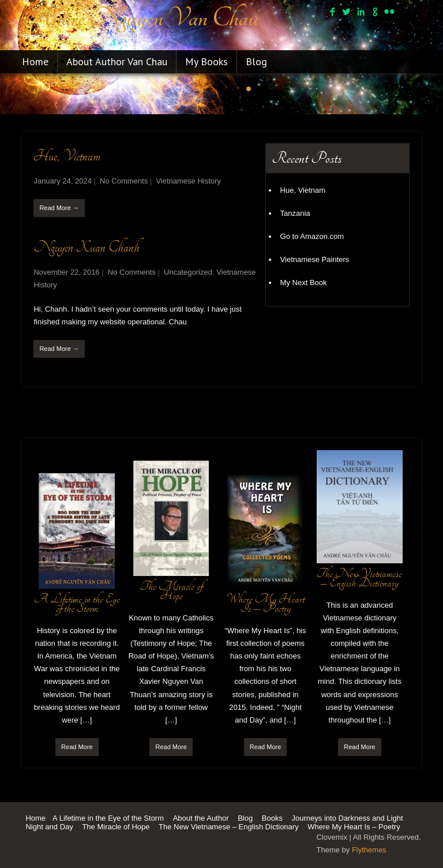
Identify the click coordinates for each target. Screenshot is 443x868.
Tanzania (295, 213)
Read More (77, 747)
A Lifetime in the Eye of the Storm (108, 818)
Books (272, 818)
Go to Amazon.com (312, 236)
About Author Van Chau (117, 61)
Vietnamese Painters (315, 259)
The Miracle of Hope (116, 827)
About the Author (201, 818)
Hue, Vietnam (67, 156)
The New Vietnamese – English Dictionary (229, 827)
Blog (256, 61)
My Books (207, 61)
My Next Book (304, 283)
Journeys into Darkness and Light (348, 818)
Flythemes (369, 850)
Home (35, 61)
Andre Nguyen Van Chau (140, 18)
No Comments (124, 181)
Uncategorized (188, 272)
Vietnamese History (188, 181)
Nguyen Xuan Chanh (87, 247)
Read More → (59, 208)
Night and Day (49, 827)
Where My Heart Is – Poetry (354, 827)
